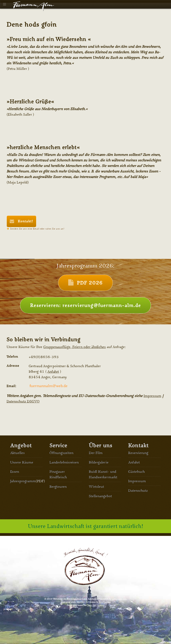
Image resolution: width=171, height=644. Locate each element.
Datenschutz (138, 490)
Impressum (152, 396)
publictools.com (119, 599)
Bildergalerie (99, 462)
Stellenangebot (100, 496)
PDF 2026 (90, 283)
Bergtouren (58, 487)
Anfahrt (53, 372)
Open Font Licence (96, 605)
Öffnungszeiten (61, 453)
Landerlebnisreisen (64, 462)
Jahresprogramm (23, 481)
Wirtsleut (96, 487)
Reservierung (138, 453)
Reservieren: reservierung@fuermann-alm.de (86, 305)
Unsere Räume (22, 462)
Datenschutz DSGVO (23, 401)
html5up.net (105, 602)
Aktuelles (17, 453)
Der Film (96, 453)
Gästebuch (136, 472)
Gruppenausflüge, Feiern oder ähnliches (75, 347)
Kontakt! (25, 221)
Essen (15, 472)
